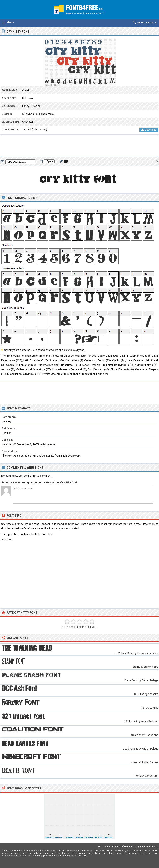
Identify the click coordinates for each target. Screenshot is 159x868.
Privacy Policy (139, 847)
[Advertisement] (79, 146)
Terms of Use (121, 847)
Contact (153, 847)
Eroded (36, 106)
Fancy (26, 106)
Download (149, 130)
